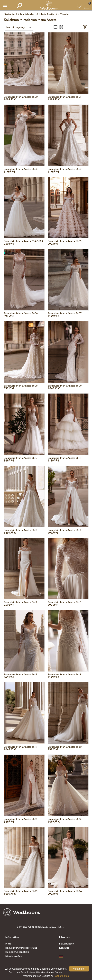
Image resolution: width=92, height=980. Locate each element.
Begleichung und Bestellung (21, 948)
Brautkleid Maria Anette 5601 (64, 97)
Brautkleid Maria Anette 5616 (64, 602)
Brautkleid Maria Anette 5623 (21, 891)
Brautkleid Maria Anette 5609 (65, 386)
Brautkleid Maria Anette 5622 (65, 819)
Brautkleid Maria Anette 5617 (20, 675)
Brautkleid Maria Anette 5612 (20, 530)
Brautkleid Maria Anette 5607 (65, 314)
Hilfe (8, 944)
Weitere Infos (62, 976)
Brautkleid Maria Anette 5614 (21, 602)
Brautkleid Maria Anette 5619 (20, 747)
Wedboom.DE (36, 927)
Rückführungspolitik (17, 952)
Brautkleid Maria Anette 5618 (64, 675)
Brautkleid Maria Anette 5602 (21, 169)
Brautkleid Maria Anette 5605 (65, 241)
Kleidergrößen (14, 956)
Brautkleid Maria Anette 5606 (21, 314)
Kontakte (64, 948)
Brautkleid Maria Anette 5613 (64, 530)
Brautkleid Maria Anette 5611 (64, 458)
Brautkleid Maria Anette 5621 (20, 819)
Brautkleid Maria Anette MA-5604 (24, 241)
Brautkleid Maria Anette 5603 (65, 169)
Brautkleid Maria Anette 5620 (65, 747)
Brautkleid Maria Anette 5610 (20, 458)
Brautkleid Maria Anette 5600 (21, 97)
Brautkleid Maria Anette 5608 (21, 386)
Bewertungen (67, 944)
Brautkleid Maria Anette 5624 (65, 891)
